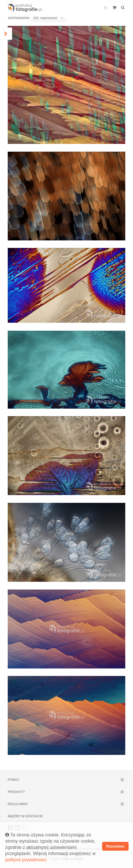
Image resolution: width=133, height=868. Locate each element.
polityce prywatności (26, 860)
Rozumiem (115, 846)
